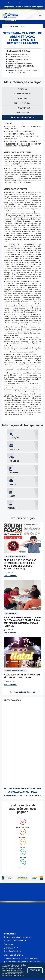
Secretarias (14, 26)
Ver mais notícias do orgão (22, 692)
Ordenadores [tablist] (22, 108)
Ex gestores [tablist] (22, 113)
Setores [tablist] (22, 99)
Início (6, 26)
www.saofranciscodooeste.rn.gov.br (19, 64)
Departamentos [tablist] (22, 103)
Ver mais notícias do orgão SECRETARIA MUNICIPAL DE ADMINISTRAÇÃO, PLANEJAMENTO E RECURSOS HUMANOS (22, 792)
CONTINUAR (35, 970)
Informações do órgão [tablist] (22, 117)
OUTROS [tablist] (22, 89)
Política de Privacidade (15, 972)
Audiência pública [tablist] (22, 94)
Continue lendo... (10, 575)
